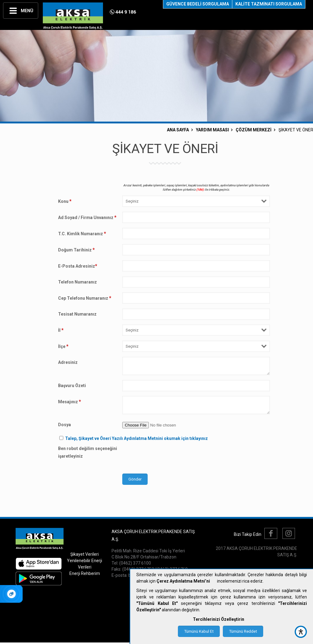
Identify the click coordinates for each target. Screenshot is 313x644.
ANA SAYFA (178, 130)
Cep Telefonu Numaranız (85, 298)
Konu (65, 201)
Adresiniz (68, 362)
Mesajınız (70, 402)
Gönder (135, 479)
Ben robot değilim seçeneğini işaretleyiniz (88, 452)
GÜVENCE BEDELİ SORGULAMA (198, 4)
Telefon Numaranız (77, 282)
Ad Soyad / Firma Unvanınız (87, 217)
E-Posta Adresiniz (78, 266)
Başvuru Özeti (72, 386)
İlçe (63, 346)
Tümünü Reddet (243, 631)
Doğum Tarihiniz (76, 250)
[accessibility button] (301, 632)
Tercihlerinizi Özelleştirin (219, 619)
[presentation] (169, 457)
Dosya (64, 425)
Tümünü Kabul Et (199, 631)
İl (61, 330)
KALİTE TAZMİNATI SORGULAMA (269, 4)
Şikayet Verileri (85, 554)
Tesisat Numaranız (77, 314)
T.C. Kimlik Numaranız (82, 234)
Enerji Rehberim (85, 573)
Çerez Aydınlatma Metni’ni (183, 581)
